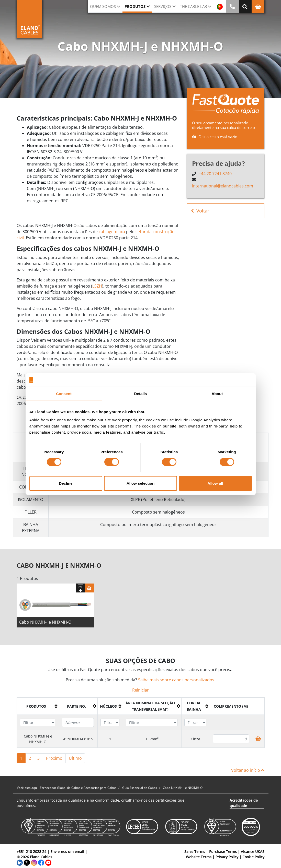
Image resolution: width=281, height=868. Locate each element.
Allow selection (140, 483)
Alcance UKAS (253, 853)
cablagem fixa (112, 232)
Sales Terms (195, 853)
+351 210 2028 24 (31, 853)
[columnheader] (38, 708)
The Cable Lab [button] (194, 6)
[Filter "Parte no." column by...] (78, 724)
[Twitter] (27, 864)
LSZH (97, 286)
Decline (66, 483)
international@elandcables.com (223, 186)
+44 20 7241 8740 (215, 174)
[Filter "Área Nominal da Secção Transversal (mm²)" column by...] (152, 724)
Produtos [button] (135, 6)
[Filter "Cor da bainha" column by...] (195, 724)
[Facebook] (41, 864)
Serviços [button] (163, 6)
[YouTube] (48, 864)
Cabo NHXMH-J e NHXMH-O (45, 624)
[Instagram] (34, 864)
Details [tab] (141, 394)
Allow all (215, 483)
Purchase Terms (223, 853)
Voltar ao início (248, 772)
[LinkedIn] (20, 864)
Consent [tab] (64, 394)
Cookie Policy (253, 859)
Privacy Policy (227, 859)
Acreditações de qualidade (244, 805)
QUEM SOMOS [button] (103, 6)
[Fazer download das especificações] (81, 590)
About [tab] (217, 394)
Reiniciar (140, 692)
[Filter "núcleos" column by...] (110, 724)
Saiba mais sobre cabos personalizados (176, 682)
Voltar (200, 211)
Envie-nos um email (67, 853)
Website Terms (199, 859)
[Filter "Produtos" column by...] (38, 724)
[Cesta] (90, 590)
